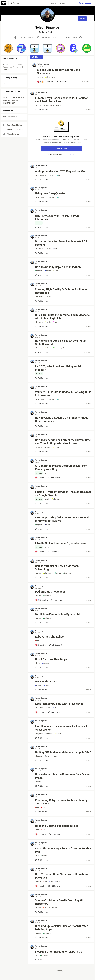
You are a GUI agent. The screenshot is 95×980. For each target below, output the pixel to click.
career (46, 223)
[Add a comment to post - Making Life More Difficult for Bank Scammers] (45, 82)
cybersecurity (50, 77)
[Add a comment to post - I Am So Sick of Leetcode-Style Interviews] (40, 552)
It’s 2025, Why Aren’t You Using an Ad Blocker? (58, 368)
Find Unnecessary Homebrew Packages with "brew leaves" (62, 728)
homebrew (40, 708)
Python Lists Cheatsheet (50, 592)
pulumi (56, 249)
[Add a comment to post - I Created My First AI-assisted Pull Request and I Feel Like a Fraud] (42, 110)
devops (56, 348)
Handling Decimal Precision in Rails (57, 826)
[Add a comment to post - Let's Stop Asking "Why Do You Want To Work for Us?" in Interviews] (42, 529)
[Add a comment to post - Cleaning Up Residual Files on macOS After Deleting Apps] (42, 938)
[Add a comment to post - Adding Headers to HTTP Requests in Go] (42, 179)
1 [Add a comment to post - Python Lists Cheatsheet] (56, 600)
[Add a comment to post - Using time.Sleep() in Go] (42, 202)
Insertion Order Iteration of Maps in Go (59, 952)
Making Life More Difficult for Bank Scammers (59, 72)
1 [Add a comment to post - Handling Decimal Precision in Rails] (54, 834)
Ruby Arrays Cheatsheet (50, 637)
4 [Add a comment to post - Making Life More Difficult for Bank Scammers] (61, 82)
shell (55, 708)
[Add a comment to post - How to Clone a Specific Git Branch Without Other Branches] (42, 426)
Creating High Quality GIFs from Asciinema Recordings (61, 291)
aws (47, 756)
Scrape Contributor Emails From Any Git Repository (59, 902)
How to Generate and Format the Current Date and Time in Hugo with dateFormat (63, 442)
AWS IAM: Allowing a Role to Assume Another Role (63, 850)
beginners (52, 175)
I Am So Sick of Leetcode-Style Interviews (61, 543)
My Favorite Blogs (46, 682)
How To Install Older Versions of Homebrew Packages (62, 876)
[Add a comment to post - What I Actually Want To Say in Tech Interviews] (42, 227)
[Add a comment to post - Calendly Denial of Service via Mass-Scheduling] (42, 578)
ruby (37, 640)
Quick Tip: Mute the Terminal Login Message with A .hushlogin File (62, 317)
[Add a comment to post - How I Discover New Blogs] (42, 668)
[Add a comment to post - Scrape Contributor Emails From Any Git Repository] (42, 912)
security (47, 499)
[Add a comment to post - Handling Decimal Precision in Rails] (41, 834)
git (44, 908)
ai (36, 105)
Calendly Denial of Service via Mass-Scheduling (57, 568)
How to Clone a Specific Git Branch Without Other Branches (61, 419)
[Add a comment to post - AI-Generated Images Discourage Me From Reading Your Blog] (40, 478)
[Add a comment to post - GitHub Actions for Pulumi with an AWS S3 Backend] (42, 253)
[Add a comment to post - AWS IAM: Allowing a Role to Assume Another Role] (42, 860)
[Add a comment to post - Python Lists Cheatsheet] (42, 600)
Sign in (72, 154)
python (40, 77)
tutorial (48, 249)
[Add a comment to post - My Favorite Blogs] (42, 690)
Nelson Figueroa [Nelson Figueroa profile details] (43, 64)
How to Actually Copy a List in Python (58, 267)
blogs (38, 663)
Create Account (61, 148)
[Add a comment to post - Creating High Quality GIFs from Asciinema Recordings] (42, 301)
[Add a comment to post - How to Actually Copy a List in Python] (42, 275)
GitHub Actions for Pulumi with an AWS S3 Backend (61, 243)
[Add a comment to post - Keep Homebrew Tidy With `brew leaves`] (40, 712)
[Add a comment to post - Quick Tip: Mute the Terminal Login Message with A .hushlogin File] (42, 327)
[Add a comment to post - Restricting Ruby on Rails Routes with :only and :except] (42, 812)
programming (56, 105)
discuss (39, 223)
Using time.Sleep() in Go (50, 193)
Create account (85, 3)
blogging (46, 663)
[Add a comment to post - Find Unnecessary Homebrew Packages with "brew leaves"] (42, 738)
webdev (39, 447)
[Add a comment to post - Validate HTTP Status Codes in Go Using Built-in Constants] (42, 404)
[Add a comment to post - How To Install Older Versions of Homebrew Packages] (40, 886)
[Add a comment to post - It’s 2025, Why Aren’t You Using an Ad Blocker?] (42, 378)
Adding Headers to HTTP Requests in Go (60, 171)
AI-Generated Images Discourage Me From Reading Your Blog (61, 467)
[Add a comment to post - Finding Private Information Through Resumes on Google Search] (42, 504)
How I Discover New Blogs (51, 659)
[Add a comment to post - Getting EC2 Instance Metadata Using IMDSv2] (42, 760)
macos (48, 708)
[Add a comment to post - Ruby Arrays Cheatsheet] (41, 645)
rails (43, 807)
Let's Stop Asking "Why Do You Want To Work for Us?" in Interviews (62, 519)
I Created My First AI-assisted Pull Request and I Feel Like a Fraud (61, 100)
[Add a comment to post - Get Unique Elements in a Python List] (42, 623)
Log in (72, 3)
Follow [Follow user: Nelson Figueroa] (82, 19)
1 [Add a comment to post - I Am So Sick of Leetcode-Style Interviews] (53, 552)
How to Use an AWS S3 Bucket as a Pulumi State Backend (61, 342)
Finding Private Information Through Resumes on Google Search (63, 494)
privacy (38, 908)
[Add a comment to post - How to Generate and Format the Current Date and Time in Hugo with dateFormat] (42, 452)
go (59, 175)
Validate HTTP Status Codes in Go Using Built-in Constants (63, 394)
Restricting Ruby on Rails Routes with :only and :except (61, 802)
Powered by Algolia (58, 3)
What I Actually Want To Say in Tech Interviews (57, 217)
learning (56, 322)
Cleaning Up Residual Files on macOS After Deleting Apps (61, 928)
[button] (8, 48)
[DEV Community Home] (4, 3)
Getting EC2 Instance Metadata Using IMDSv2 (63, 752)
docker (38, 782)
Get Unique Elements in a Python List (58, 614)
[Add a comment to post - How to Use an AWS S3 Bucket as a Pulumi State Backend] (42, 352)
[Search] (11, 3)
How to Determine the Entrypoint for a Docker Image (63, 776)
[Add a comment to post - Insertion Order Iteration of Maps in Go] (42, 960)
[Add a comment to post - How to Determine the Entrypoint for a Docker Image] (42, 786)
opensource (44, 105)
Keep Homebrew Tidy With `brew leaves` (60, 704)
